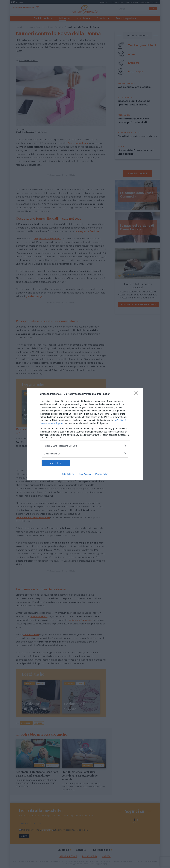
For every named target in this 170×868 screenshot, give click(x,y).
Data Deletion (68, 474)
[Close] (137, 394)
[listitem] (85, 446)
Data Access (85, 474)
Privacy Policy (102, 474)
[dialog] (85, 434)
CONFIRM (56, 463)
